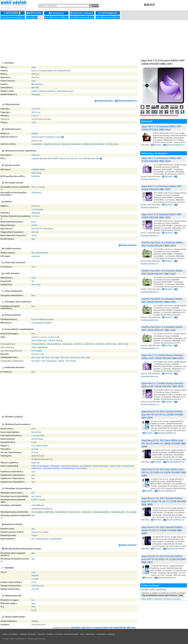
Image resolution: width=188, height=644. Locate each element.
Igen (33, 239)
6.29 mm (35, 116)
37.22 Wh (35, 589)
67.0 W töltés (37, 351)
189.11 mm (36, 112)
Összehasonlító (13, 17)
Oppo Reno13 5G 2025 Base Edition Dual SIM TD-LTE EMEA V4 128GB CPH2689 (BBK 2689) (164, 443)
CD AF (34, 449)
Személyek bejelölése (52, 468)
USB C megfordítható (40, 347)
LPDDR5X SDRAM (38, 169)
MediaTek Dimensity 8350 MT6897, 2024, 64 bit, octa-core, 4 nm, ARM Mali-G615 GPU (66, 159)
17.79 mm (35, 216)
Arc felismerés (111, 144)
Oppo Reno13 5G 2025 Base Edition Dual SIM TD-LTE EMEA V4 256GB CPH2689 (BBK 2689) (164, 472)
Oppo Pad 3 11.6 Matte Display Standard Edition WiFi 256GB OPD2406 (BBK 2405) (162, 385)
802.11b (44, 357)
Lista (22, 17)
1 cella (34, 579)
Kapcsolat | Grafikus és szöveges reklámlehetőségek (58, 634)
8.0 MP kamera (37, 439)
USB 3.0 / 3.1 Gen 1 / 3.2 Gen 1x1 (45, 337)
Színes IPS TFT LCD (39, 229)
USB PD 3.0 (122, 344)
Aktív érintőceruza (64, 91)
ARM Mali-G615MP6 (40, 253)
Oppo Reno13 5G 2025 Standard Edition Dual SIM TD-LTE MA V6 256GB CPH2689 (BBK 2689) (162, 415)
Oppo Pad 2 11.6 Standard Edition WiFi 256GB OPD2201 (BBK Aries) (161, 128)
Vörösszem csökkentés (70, 466)
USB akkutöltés (37, 344)
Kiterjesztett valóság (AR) (71, 144)
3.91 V (34, 582)
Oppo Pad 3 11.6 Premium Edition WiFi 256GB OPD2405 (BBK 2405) (161, 188)
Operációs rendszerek (82, 13)
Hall (33, 539)
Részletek (156, 145)
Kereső (4, 17)
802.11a (35, 357)
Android (35, 133)
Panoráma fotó (128, 466)
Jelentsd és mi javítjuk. (172, 599)
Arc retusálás (82, 468)
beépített (35, 575)
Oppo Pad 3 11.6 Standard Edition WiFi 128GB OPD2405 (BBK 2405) (109, 628)
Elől (33, 493)
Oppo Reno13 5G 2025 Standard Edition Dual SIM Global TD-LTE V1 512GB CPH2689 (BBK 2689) (164, 501)
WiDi (60, 361)
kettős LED (36, 463)
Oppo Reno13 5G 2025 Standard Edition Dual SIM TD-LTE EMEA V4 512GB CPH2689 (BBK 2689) (164, 559)
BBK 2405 (35, 88)
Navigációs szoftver (51, 144)
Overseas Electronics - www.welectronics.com (159, 115)
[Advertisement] (94, 39)
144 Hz (34, 235)
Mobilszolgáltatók (108, 13)
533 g (34, 122)
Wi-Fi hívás (70, 361)
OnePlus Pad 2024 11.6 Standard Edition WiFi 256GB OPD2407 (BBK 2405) (162, 300)
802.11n (64, 357)
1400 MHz (35, 256)
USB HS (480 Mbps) (39, 340)
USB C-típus (36, 285)
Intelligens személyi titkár (92, 144)
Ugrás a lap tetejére (10, 634)
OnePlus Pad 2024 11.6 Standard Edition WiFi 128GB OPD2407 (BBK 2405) (162, 328)
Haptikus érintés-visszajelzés (42, 91)
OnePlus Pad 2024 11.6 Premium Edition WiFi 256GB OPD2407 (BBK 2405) (162, 272)
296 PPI (34, 225)
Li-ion (34, 572)
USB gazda (66, 344)
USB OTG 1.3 (79, 344)
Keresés (94, 6)
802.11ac (74, 357)
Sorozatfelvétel (86, 466)
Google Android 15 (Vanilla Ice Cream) (46, 137)
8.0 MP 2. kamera (38, 500)
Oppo (34, 67)
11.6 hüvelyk (36, 209)
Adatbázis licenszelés (28, 634)
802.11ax (85, 357)
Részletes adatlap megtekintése (154, 589)
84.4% (34, 222)
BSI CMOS (35, 432)
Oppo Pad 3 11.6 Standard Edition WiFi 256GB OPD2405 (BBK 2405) (161, 216)
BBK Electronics (38, 84)
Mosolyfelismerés (68, 468)
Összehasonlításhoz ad (126, 101)
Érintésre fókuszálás (100, 466)
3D (33, 532)
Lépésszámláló (56, 539)
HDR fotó (54, 466)
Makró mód (114, 466)
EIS (33, 466)
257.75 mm (36, 109)
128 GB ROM (36, 193)
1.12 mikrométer (38, 435)
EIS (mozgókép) (43, 466)
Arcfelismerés (37, 468)
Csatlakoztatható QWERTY (42, 323)
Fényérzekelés (41, 539)
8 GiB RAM (36, 176)
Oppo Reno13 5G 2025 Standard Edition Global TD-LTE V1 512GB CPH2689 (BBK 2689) (162, 530)
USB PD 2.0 (110, 344)
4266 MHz (35, 173)
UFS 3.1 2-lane (37, 187)
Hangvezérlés (37, 144)
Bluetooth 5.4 (37, 354)
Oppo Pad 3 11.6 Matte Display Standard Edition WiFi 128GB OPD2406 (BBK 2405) (162, 357)
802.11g (54, 357)
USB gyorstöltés (53, 344)
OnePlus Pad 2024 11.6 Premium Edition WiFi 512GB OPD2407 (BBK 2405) (162, 244)
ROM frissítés (35, 13)
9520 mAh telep (38, 586)
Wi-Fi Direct (36, 361)
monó (34, 278)
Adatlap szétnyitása (104, 101)
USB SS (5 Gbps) (54, 340)
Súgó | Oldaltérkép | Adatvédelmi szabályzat (97, 634)
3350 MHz (35, 155)
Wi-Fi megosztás (48, 361)
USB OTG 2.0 (90, 344)
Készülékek (13, 13)
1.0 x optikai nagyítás (40, 446)
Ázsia (33, 603)
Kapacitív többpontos (40, 319)
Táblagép (35, 94)
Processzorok (56, 13)
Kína (33, 600)
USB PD (99, 344)
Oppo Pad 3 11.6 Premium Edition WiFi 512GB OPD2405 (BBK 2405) (161, 160)
